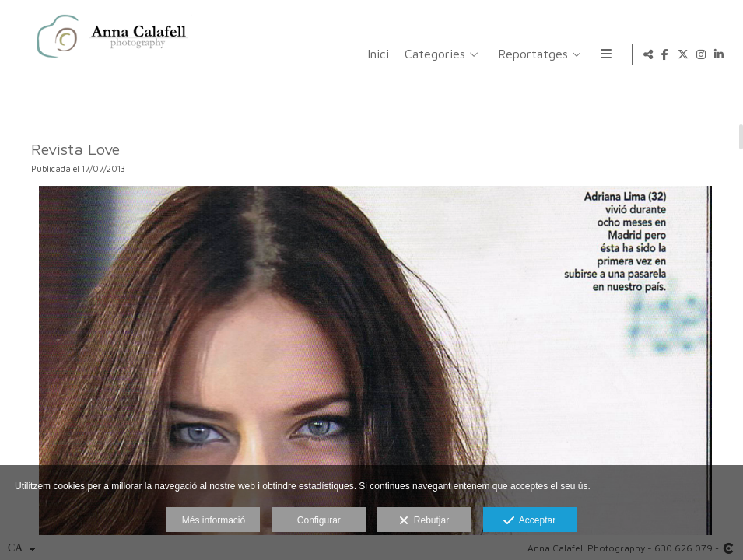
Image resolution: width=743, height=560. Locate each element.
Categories (341, 54)
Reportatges (439, 54)
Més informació (214, 520)
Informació (536, 54)
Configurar (319, 520)
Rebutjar (424, 521)
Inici (284, 54)
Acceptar (529, 521)
